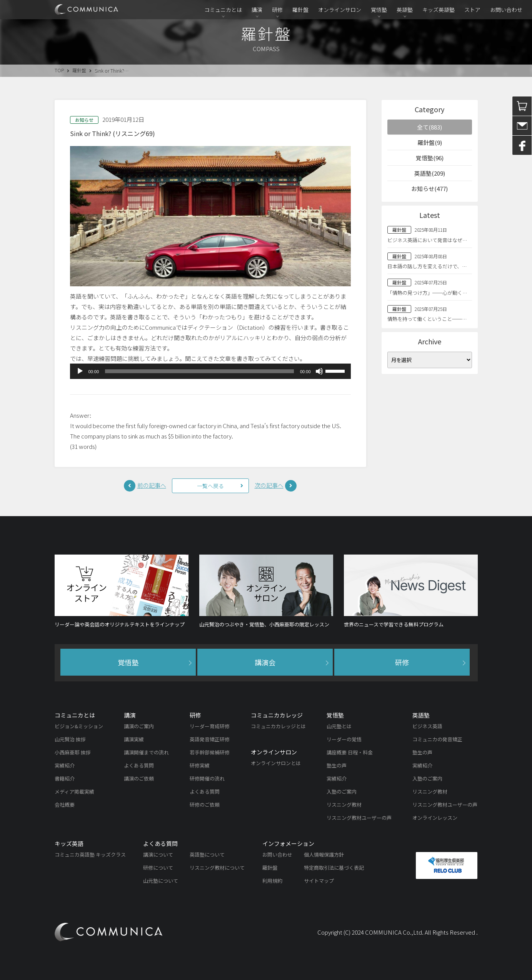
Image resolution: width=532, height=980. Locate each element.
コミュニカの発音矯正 (437, 739)
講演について (158, 855)
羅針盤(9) (430, 142)
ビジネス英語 (427, 726)
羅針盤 (300, 10)
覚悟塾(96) (430, 158)
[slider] (199, 371)
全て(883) (429, 127)
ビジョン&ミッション (79, 726)
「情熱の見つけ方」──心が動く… (427, 293)
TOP (59, 70)
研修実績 (200, 765)
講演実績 (134, 739)
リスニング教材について (217, 868)
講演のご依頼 (139, 778)
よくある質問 (139, 765)
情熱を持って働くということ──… (427, 319)
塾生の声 (337, 765)
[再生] (80, 371)
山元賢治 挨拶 (70, 739)
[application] (210, 371)
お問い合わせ (506, 10)
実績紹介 (65, 765)
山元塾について (161, 881)
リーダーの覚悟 (344, 739)
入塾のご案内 (342, 791)
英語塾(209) (430, 173)
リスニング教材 (344, 805)
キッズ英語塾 (439, 10)
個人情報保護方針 (324, 855)
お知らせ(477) (429, 189)
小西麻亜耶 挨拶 (73, 752)
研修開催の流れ (207, 778)
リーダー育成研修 (210, 726)
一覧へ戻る (210, 486)
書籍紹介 (65, 778)
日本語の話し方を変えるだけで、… (427, 266)
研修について (158, 868)
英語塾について (207, 855)
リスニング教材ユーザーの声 (359, 818)
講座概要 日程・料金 (350, 752)
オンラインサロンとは (276, 763)
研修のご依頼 (205, 805)
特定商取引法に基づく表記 (334, 868)
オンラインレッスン (435, 818)
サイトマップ (319, 881)
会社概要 (65, 805)
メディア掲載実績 (74, 791)
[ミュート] (319, 371)
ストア (472, 10)
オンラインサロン (340, 10)
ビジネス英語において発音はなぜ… (427, 240)
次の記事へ (269, 485)
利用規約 (272, 881)
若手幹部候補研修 (210, 752)
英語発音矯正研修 (210, 739)
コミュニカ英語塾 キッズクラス (90, 855)
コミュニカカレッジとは (278, 726)
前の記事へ (152, 485)
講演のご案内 (139, 726)
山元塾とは (339, 726)
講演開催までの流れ (146, 752)
